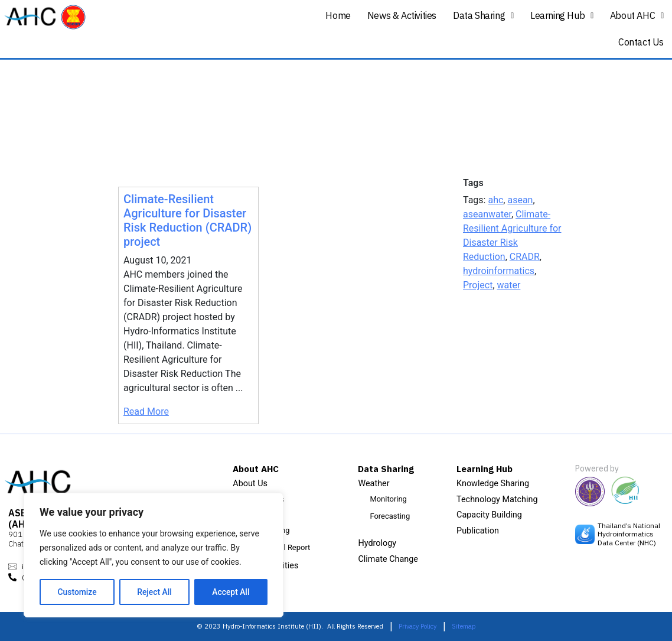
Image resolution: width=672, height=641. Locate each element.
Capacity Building (489, 515)
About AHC (637, 15)
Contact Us (641, 42)
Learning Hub (562, 15)
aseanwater (487, 214)
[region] (154, 555)
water (509, 285)
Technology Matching (497, 500)
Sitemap (464, 626)
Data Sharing (483, 15)
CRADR (525, 257)
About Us (250, 484)
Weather (373, 484)
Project (478, 285)
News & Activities (402, 15)
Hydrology (377, 543)
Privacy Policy (417, 626)
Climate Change (388, 559)
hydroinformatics (499, 271)
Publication (478, 531)
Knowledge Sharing (493, 484)
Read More (146, 411)
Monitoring (388, 499)
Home (338, 15)
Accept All (231, 592)
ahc (495, 200)
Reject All (154, 592)
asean (520, 200)
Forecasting (390, 516)
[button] (483, 16)
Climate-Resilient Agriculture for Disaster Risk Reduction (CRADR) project (187, 220)
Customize (77, 592)
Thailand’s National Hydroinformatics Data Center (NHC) (629, 534)
